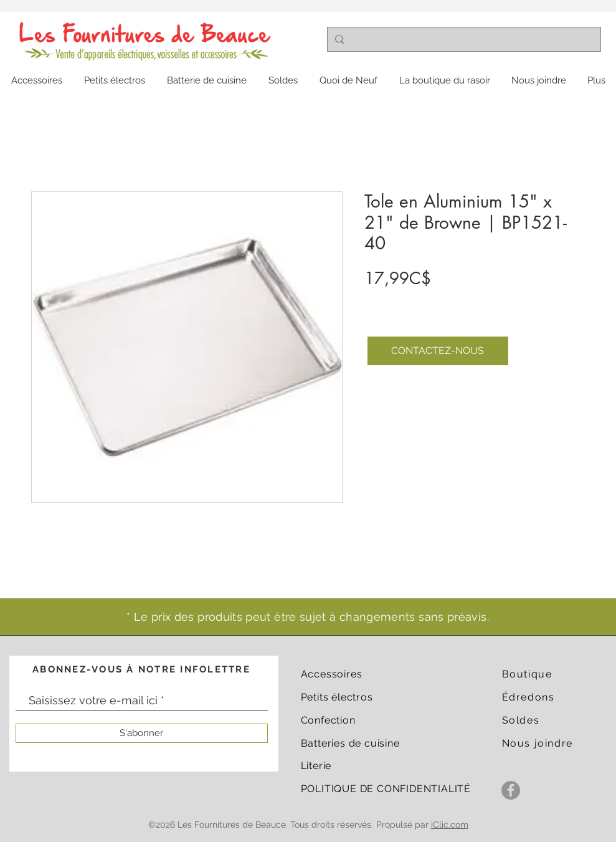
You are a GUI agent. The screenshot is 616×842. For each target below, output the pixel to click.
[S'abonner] (142, 733)
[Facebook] (511, 790)
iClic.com (450, 825)
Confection (328, 720)
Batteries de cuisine (350, 743)
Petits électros (337, 697)
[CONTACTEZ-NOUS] (438, 351)
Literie (316, 766)
